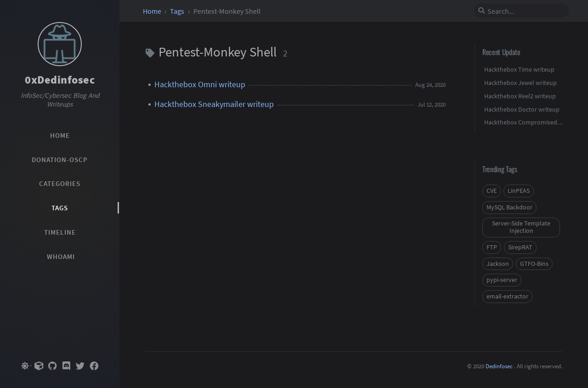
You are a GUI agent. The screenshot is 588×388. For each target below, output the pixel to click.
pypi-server (502, 280)
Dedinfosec (499, 366)
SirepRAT (520, 247)
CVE (492, 191)
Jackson (498, 264)
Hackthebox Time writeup (519, 69)
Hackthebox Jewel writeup (520, 83)
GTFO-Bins (534, 264)
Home (153, 11)
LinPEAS (519, 191)
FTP (492, 247)
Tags (178, 11)
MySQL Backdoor (509, 207)
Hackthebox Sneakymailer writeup (214, 104)
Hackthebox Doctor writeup (522, 109)
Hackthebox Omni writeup (200, 84)
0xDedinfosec (60, 80)
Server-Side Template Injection (521, 227)
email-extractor (507, 296)
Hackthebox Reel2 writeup (520, 96)
